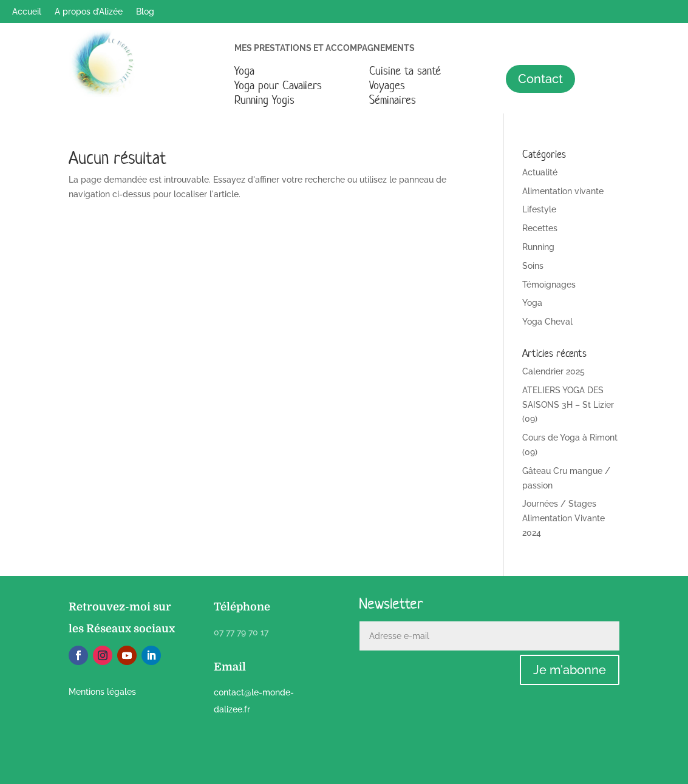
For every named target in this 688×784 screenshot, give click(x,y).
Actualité (540, 172)
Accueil (27, 12)
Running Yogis (264, 100)
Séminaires (393, 100)
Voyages (387, 85)
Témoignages (549, 285)
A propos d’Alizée (89, 12)
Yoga (244, 71)
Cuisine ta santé (405, 71)
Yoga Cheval (547, 322)
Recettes (540, 228)
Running (538, 247)
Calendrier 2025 (553, 371)
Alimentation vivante (563, 191)
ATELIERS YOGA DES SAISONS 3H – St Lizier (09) (568, 405)
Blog (145, 12)
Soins (533, 266)
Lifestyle (539, 209)
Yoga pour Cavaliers (278, 85)
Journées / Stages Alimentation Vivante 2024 (564, 518)
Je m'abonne (570, 670)
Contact (540, 79)
